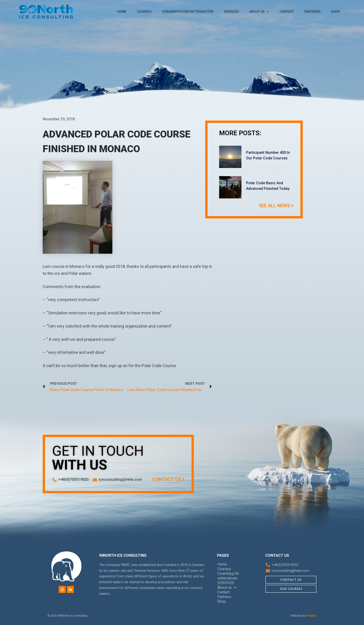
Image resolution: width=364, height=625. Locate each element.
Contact (287, 12)
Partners (312, 12)
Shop (335, 12)
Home (122, 12)
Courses (144, 12)
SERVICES (231, 12)
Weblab (311, 616)
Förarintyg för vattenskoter (188, 12)
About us (259, 12)
